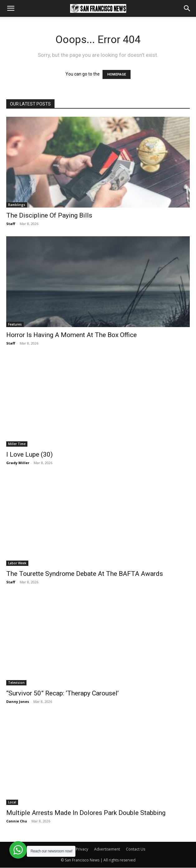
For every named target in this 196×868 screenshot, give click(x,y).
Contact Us (136, 849)
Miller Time (17, 444)
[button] (11, 8)
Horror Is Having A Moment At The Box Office (72, 335)
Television (16, 683)
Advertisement (107, 849)
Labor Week (17, 563)
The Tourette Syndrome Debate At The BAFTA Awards (85, 574)
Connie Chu (17, 821)
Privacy (82, 849)
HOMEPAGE (117, 74)
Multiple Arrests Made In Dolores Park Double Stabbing (86, 813)
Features (15, 324)
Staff (11, 224)
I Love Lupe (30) (29, 454)
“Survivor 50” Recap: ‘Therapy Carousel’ (62, 693)
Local (12, 802)
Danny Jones (18, 701)
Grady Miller (18, 463)
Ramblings (17, 205)
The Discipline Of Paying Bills (49, 215)
